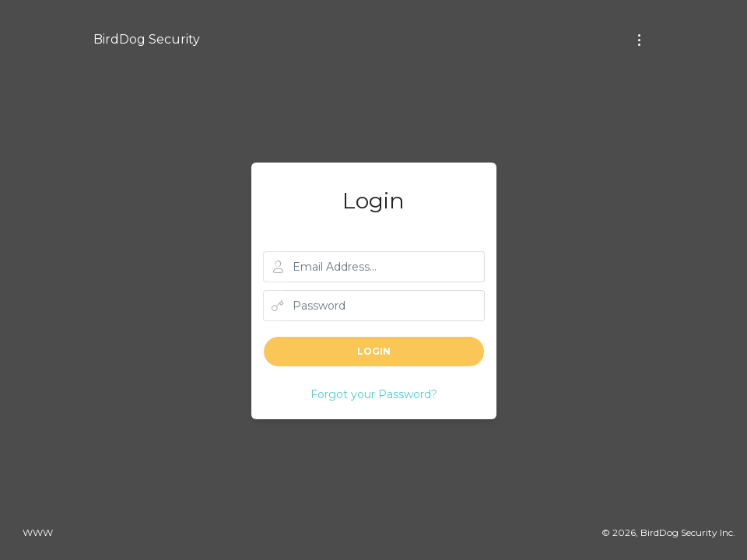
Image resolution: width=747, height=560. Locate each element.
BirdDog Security (147, 39)
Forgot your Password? (374, 394)
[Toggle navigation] (639, 40)
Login (374, 351)
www (38, 532)
